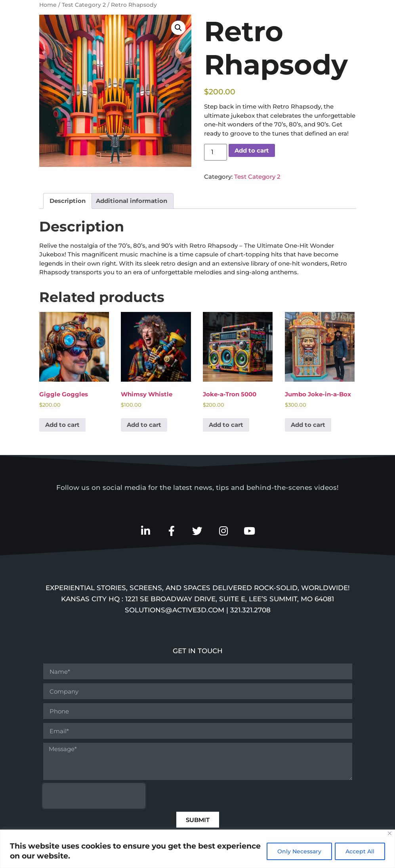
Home (48, 5)
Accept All (359, 851)
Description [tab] (68, 201)
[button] (178, 28)
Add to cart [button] (62, 425)
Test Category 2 (84, 5)
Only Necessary (297, 851)
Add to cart (252, 150)
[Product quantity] (216, 152)
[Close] (390, 833)
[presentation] (94, 797)
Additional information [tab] (132, 201)
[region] (197, 849)
